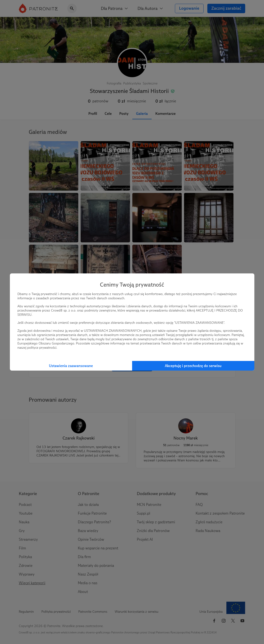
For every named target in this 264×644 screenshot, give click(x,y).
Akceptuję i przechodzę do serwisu (193, 366)
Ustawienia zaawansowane (71, 366)
